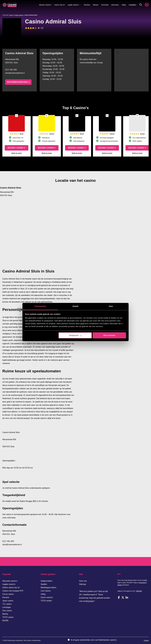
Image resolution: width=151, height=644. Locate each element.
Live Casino (46, 591)
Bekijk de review (17, 153)
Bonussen (115, 5)
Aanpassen (75, 335)
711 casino (7, 604)
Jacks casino (8, 601)
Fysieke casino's (19, 15)
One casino (7, 611)
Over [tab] (111, 306)
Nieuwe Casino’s (45, 5)
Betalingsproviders (48, 588)
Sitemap (83, 584)
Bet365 (5, 620)
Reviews (87, 5)
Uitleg (124, 5)
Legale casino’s (74, 5)
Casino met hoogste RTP (13, 591)
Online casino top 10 (11, 588)
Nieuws (96, 5)
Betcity (5, 614)
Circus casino (8, 594)
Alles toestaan (109, 335)
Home (11, 15)
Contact (146, 640)
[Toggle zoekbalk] (141, 5)
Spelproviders (46, 581)
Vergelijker (133, 5)
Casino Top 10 (59, 5)
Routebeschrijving (17, 82)
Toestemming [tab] (40, 306)
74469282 (139, 591)
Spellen (44, 584)
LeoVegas (7, 607)
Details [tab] (75, 306)
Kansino (6, 597)
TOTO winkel (46, 601)
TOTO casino (8, 617)
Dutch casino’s (47, 597)
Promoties (105, 5)
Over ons (83, 581)
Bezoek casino (16, 148)
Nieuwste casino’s (10, 581)
